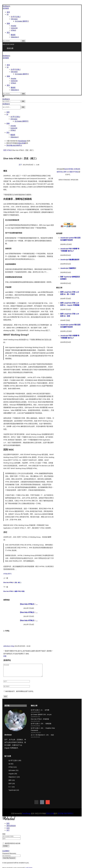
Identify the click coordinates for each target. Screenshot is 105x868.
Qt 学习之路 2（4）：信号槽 (40, 712)
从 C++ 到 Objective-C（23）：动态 (42, 737)
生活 (8, 830)
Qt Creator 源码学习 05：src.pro (41, 717)
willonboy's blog (9, 646)
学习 (10, 574)
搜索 (23, 41)
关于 (8, 833)
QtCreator (14, 19)
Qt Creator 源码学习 (22, 21)
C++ (12, 789)
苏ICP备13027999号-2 (14, 145)
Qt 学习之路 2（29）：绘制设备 (41, 726)
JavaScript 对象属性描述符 (70, 260)
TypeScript (14, 793)
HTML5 (13, 30)
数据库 (13, 35)
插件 (12, 783)
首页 (8, 12)
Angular (14, 26)
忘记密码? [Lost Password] (6, 853)
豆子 (21, 165)
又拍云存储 (21, 143)
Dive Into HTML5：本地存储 (40, 721)
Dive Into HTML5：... (29, 604)
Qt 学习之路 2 (16, 17)
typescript (14, 28)
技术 (12, 786)
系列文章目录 (11, 828)
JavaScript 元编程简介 (68, 268)
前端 (8, 23)
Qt (8, 14)
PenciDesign (22, 141)
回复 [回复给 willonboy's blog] (5, 656)
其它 (8, 32)
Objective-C (15, 37)
